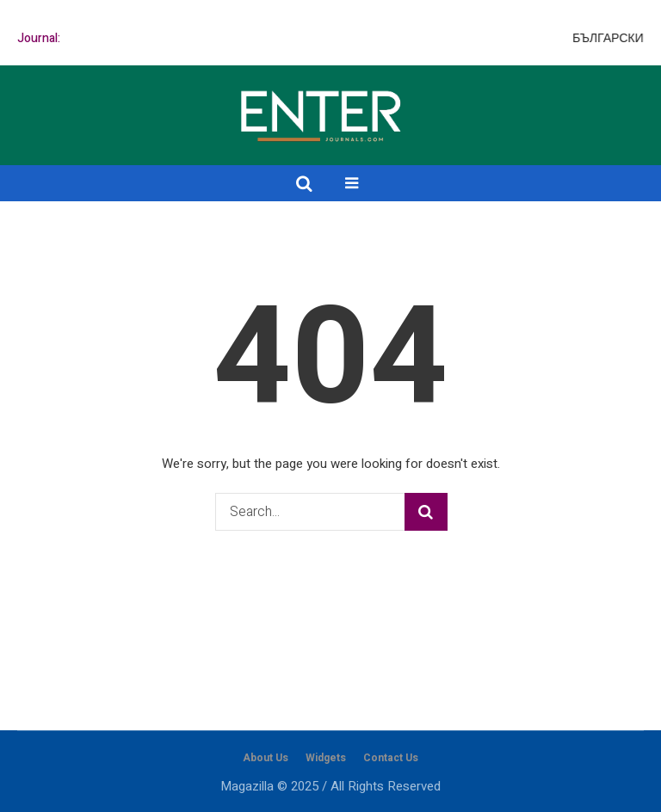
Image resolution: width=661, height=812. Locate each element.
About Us (266, 758)
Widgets (326, 758)
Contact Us (391, 758)
